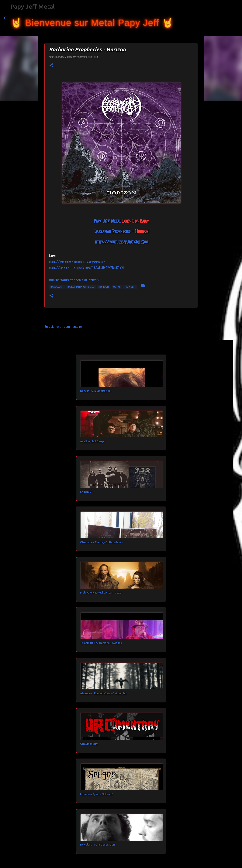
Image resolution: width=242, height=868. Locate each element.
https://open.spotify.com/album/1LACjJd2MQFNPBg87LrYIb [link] (87, 268)
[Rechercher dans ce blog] (219, 18)
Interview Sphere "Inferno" (97, 794)
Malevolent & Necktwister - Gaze (101, 593)
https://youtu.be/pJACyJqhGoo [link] (121, 242)
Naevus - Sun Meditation (95, 391)
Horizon (104, 287)
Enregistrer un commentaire (63, 327)
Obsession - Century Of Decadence (102, 542)
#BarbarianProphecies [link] (66, 280)
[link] (107, 221)
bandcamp (57, 287)
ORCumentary (89, 744)
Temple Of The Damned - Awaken (101, 643)
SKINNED (86, 492)
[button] (51, 66)
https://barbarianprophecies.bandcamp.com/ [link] (77, 262)
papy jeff (130, 287)
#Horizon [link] (91, 280)
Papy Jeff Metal (33, 6)
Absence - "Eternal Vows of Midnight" (104, 693)
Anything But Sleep (92, 441)
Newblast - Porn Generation (97, 845)
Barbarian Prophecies (81, 287)
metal (117, 287)
